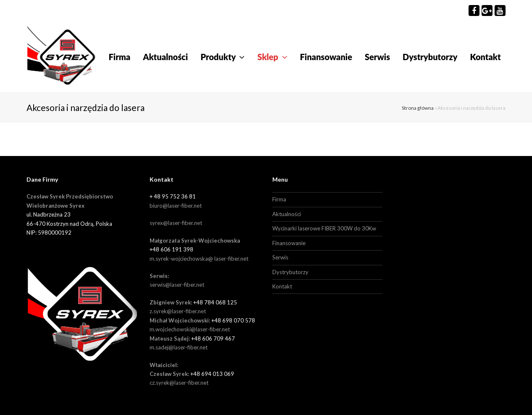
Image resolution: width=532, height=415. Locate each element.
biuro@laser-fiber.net (176, 206)
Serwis (280, 257)
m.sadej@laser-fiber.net (179, 347)
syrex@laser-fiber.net (176, 223)
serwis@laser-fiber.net (177, 285)
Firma (279, 199)
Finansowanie (289, 243)
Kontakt (282, 286)
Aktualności (287, 214)
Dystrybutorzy (290, 272)
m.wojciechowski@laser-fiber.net (190, 329)
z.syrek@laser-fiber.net (178, 311)
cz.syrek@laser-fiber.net (179, 383)
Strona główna (418, 108)
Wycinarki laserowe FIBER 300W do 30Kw (324, 228)
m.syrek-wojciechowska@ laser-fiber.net (199, 259)
